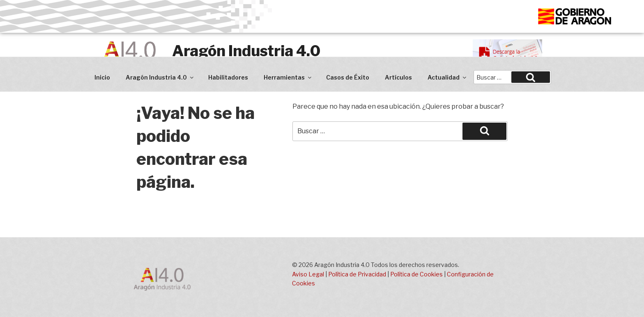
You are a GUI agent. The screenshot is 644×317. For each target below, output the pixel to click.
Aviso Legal (308, 274)
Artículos (398, 77)
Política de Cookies (416, 274)
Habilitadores (228, 77)
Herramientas (288, 77)
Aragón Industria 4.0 (246, 51)
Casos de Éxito (348, 77)
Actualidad (447, 77)
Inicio (102, 77)
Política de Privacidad (357, 274)
